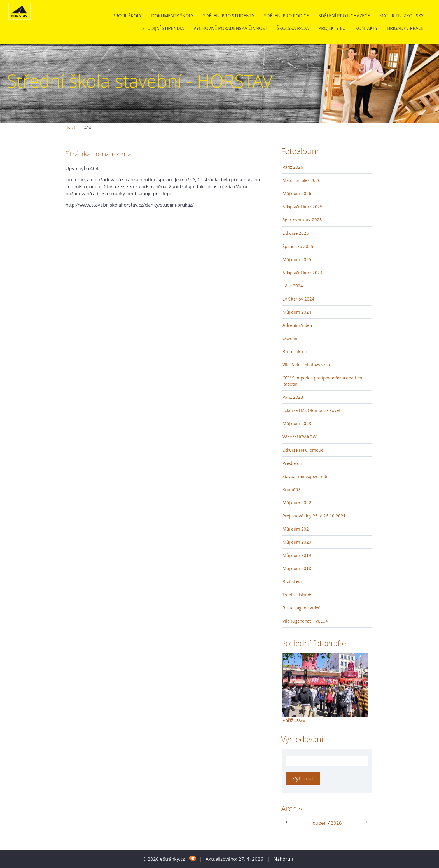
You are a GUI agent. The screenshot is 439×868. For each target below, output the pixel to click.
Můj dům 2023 (297, 423)
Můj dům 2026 (297, 193)
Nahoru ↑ (284, 859)
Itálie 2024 (293, 286)
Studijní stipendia (163, 28)
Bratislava (292, 581)
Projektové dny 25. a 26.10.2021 (314, 516)
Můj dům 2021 (297, 529)
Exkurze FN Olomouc (303, 450)
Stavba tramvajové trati (305, 476)
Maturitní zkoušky (401, 16)
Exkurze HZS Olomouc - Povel (311, 410)
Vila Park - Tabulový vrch (306, 365)
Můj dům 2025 (297, 259)
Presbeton (292, 463)
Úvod (70, 128)
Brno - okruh (295, 351)
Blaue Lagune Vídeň (302, 608)
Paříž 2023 (293, 397)
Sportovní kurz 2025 (302, 220)
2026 (336, 823)
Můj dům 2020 (297, 542)
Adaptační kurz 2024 (303, 273)
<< (289, 823)
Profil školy (127, 16)
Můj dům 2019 (297, 555)
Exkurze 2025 (296, 233)
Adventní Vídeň (297, 325)
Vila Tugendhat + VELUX (305, 621)
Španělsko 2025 (298, 246)
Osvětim (291, 338)
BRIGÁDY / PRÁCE (405, 28)
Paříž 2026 (293, 167)
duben (320, 823)
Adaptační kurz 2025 (303, 207)
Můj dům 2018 (297, 568)
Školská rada (293, 28)
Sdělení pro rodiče (286, 16)
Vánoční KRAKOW (300, 437)
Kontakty (366, 28)
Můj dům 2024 (297, 312)
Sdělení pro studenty (229, 16)
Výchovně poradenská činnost (230, 28)
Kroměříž (291, 489)
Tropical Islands (297, 595)
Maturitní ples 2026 (302, 180)
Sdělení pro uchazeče (344, 16)
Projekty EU (332, 28)
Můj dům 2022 (297, 503)
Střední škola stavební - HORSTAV (140, 81)
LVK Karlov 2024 (298, 299)
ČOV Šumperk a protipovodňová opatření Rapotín (322, 381)
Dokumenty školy (172, 16)
